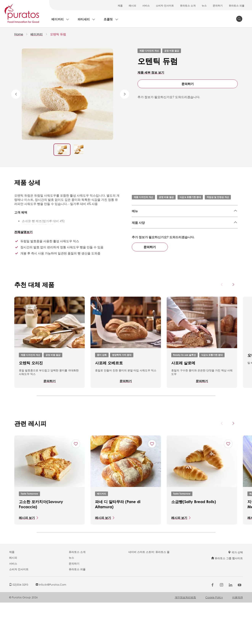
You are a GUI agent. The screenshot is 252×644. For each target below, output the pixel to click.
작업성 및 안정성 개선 (218, 197)
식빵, (177, 220)
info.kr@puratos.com (51, 626)
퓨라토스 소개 (188, 5)
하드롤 (198, 226)
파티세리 (84, 19)
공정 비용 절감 (172, 51)
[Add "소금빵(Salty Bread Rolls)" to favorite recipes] (228, 485)
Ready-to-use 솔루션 (184, 396)
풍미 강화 (102, 396)
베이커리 (58, 19)
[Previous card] (222, 326)
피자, (221, 220)
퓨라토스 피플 (237, 5)
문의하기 (218, 5)
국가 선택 (235, 593)
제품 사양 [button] (138, 242)
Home (19, 34)
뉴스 (204, 5)
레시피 (132, 5)
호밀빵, (162, 226)
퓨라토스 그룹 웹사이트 (227, 600)
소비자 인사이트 (165, 5)
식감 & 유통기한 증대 (190, 197)
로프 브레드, (190, 220)
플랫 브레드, (208, 220)
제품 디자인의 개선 (149, 51)
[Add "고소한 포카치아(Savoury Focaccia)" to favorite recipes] (76, 485)
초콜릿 (108, 19)
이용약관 (238, 638)
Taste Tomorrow (29, 535)
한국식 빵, (166, 220)
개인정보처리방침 (185, 638)
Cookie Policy (214, 638)
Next (125, 94)
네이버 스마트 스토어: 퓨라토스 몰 (149, 593)
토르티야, (174, 226)
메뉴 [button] (135, 211)
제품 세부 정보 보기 (151, 72)
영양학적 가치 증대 (122, 396)
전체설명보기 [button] (23, 232)
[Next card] (233, 326)
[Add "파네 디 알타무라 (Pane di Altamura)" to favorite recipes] (152, 485)
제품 (120, 5)
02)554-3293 (19, 626)
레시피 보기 (27, 559)
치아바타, (138, 226)
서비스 (146, 5)
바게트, (151, 226)
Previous (16, 94)
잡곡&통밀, (139, 220)
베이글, (153, 220)
